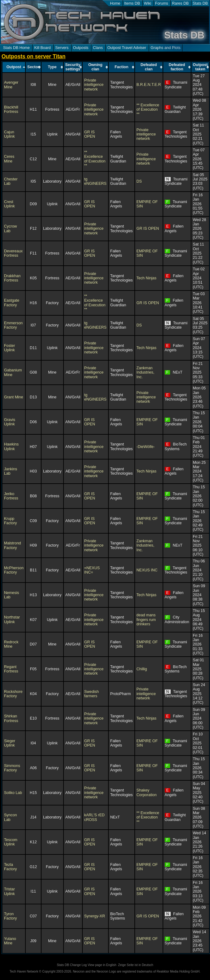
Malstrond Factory (13, 545)
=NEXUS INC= (92, 570)
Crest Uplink (9, 204)
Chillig (142, 669)
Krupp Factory (11, 521)
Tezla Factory (11, 867)
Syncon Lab (11, 817)
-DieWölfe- (146, 447)
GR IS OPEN (90, 134)
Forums (162, 3)
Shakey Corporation (147, 792)
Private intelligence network (94, 85)
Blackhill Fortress (11, 109)
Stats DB (200, 3)
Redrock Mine (11, 644)
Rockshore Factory (13, 694)
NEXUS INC (147, 570)
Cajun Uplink (9, 134)
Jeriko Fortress (11, 496)
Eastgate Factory (12, 303)
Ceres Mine (9, 159)
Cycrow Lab (11, 228)
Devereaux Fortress (13, 253)
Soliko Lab (13, 793)
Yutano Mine (10, 941)
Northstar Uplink (12, 619)
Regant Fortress (11, 669)
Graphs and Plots (165, 48)
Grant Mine (14, 397)
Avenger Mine (11, 85)
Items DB (132, 3)
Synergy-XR (95, 916)
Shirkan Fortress (11, 718)
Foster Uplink (9, 348)
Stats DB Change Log (72, 965)
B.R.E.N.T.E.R (149, 85)
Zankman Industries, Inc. (146, 372)
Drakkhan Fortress (12, 278)
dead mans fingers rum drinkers (146, 620)
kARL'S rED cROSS (94, 817)
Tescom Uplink (11, 842)
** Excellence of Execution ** (148, 110)
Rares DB (180, 3)
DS (139, 181)
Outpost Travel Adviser (127, 48)
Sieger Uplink (10, 743)
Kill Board (42, 48)
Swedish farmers (92, 694)
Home (115, 3)
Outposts (81, 48)
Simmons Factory (12, 768)
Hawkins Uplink (11, 446)
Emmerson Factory (13, 325)
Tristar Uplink (9, 891)
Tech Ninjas (147, 278)
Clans (98, 48)
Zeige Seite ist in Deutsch (136, 965)
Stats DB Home (16, 48)
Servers (62, 48)
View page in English (102, 965)
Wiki (148, 3)
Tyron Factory (11, 916)
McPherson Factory (14, 570)
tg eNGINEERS (95, 181)
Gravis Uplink (10, 422)
